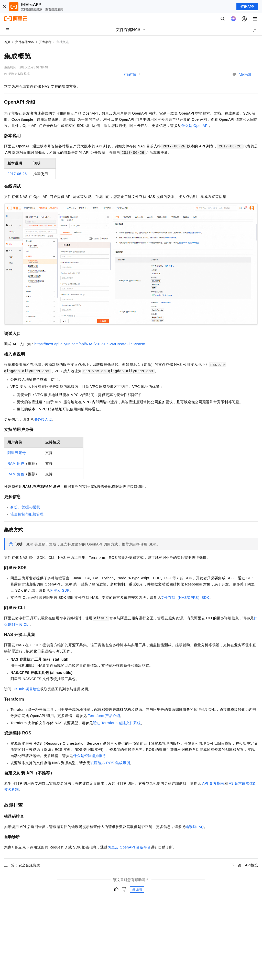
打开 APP (247, 7)
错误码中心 (195, 827)
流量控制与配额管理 (27, 514)
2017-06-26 (17, 174)
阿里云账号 (17, 453)
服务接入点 (43, 419)
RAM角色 (16, 474)
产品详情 (130, 74)
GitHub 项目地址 (26, 689)
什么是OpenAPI (195, 126)
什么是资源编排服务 (90, 756)
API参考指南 (213, 783)
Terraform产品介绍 (104, 716)
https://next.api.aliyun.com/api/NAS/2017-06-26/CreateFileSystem (90, 344)
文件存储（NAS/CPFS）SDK (185, 598)
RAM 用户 (16, 463)
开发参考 (45, 42)
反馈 (137, 890)
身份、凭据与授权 (25, 507)
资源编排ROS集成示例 (110, 763)
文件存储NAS (25, 42)
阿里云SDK (60, 590)
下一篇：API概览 (244, 865)
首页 (7, 42)
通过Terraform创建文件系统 (117, 723)
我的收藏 (245, 75)
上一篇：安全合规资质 (22, 865)
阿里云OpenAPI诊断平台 (129, 847)
